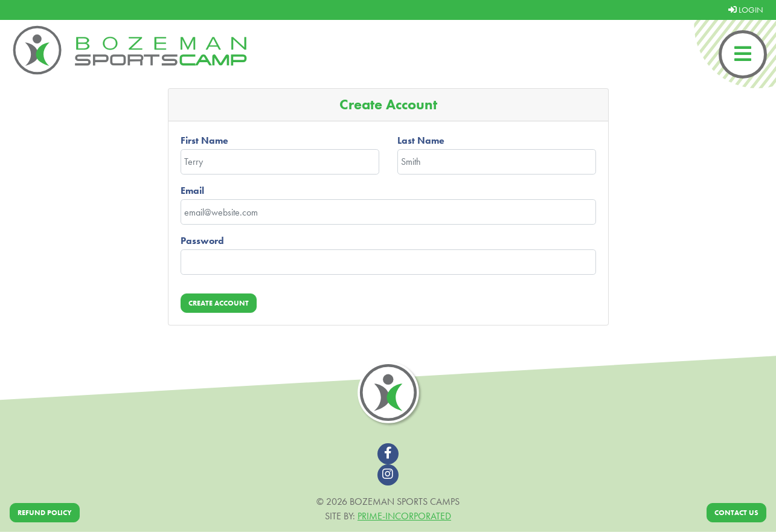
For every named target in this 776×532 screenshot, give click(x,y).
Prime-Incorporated (404, 516)
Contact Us (736, 513)
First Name (204, 140)
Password (202, 241)
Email (192, 191)
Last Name (421, 140)
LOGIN (746, 10)
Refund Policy (45, 513)
